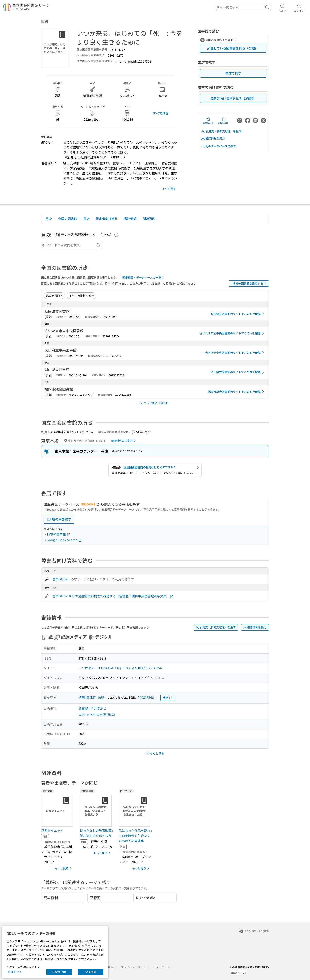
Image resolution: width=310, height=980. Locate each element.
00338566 (147, 697)
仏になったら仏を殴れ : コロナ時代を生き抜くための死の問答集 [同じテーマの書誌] (135, 835)
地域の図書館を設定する (250, 283)
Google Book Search (64, 540)
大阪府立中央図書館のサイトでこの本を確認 (235, 353)
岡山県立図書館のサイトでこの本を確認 (238, 372)
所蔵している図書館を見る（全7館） (233, 48)
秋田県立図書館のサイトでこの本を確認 (238, 314)
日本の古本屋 (59, 534)
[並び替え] (54, 296)
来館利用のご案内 (124, 441)
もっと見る (64, 868)
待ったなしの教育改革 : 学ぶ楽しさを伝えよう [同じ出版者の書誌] (96, 833)
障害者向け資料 (107, 219)
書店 (86, 219)
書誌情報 (130, 219)
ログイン (299, 7)
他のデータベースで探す (218, 146)
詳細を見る (15, 972)
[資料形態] (81, 296)
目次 (49, 219)
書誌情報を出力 (213, 138)
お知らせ (111, 967)
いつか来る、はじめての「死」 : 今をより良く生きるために (121, 668)
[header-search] (244, 7)
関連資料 (149, 219)
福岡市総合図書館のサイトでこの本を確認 (237, 392)
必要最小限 (59, 972)
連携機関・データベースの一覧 (144, 278)
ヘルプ (282, 7)
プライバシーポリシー (135, 967)
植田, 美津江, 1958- (92, 697)
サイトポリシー (163, 967)
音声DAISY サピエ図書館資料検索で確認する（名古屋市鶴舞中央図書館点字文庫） (113, 596)
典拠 (168, 698)
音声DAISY (60, 579)
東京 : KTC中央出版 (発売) (97, 715)
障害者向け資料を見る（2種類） (233, 98)
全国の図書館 (68, 219)
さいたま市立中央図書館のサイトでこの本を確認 (232, 333)
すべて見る (161, 113)
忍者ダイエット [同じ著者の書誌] (52, 830)
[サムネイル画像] (58, 811)
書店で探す (233, 73)
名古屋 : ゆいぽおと (92, 708)
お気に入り (208, 120)
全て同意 (91, 972)
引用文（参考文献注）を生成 (221, 131)
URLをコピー (224, 120)
